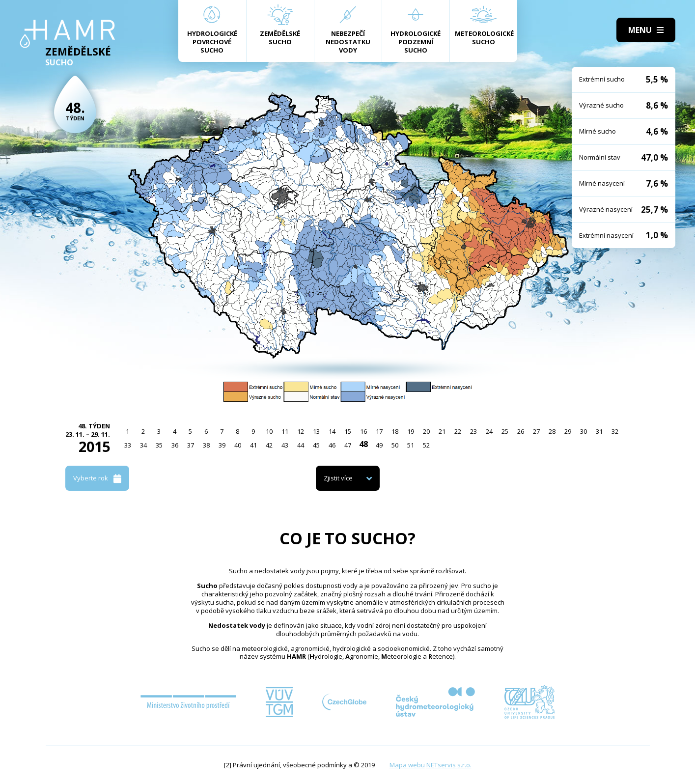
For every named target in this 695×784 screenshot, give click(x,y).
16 (363, 431)
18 (395, 431)
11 (285, 431)
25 (505, 431)
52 (426, 445)
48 (363, 444)
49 (379, 445)
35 (159, 445)
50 (395, 445)
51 (411, 445)
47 (348, 445)
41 (253, 445)
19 (411, 431)
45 (316, 445)
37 (191, 445)
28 (552, 431)
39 (222, 445)
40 (238, 445)
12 (301, 431)
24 (489, 431)
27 (536, 431)
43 (285, 445)
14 (332, 431)
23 (473, 431)
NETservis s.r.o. (449, 765)
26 (521, 431)
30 (584, 431)
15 (348, 431)
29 (568, 431)
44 (301, 445)
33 (128, 445)
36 (175, 445)
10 (269, 431)
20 (426, 431)
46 (332, 445)
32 (615, 431)
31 (599, 431)
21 (442, 431)
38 (206, 445)
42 (269, 445)
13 (316, 431)
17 (379, 431)
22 (458, 431)
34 (143, 445)
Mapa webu (407, 765)
